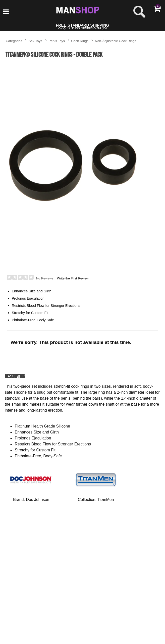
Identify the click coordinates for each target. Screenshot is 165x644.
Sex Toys (35, 41)
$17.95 (116, 636)
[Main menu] (6, 12)
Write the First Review (73, 278)
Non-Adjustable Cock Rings (115, 41)
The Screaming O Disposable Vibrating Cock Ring (29, 613)
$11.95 (73, 631)
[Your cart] (157, 9)
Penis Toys (57, 41)
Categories (14, 41)
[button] (112, 627)
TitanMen (106, 499)
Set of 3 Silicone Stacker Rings (72, 611)
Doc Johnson (37, 499)
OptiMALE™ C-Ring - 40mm (116, 611)
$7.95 (29, 633)
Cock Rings (80, 41)
